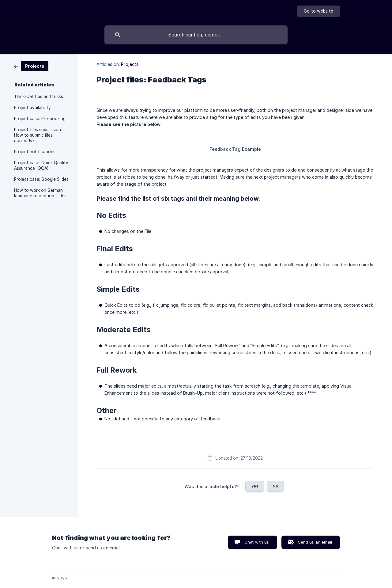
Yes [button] (255, 486)
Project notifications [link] (35, 152)
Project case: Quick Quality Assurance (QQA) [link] (41, 165)
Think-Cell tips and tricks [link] (39, 97)
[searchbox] (196, 35)
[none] (318, 11)
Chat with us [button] (257, 542)
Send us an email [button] (315, 542)
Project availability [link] (32, 108)
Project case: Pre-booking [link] (40, 119)
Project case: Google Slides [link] (41, 179)
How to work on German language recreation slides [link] (40, 193)
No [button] (275, 486)
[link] (31, 66)
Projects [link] (130, 64)
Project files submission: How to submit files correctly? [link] (38, 135)
